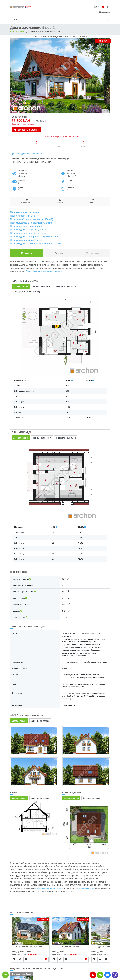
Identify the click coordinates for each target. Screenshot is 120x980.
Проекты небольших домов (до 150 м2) (32, 219)
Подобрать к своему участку (27, 291)
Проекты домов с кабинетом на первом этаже (35, 244)
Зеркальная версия (42, 286)
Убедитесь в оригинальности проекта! (44, 271)
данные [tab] (27, 253)
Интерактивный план (66, 286)
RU (97, 7)
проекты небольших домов (49, 888)
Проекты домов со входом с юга (28, 233)
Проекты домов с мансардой (26, 226)
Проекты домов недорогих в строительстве (34, 237)
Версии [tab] (60, 253)
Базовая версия (18, 32)
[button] (93, 975)
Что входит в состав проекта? (27, 154)
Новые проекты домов (23, 216)
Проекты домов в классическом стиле (31, 223)
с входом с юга (86, 888)
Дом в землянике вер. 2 (70, 947)
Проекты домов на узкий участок (28, 230)
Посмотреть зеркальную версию (45, 32)
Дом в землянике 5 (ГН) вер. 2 (30, 947)
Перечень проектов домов (25, 212)
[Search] (60, 19)
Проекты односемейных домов (27, 240)
